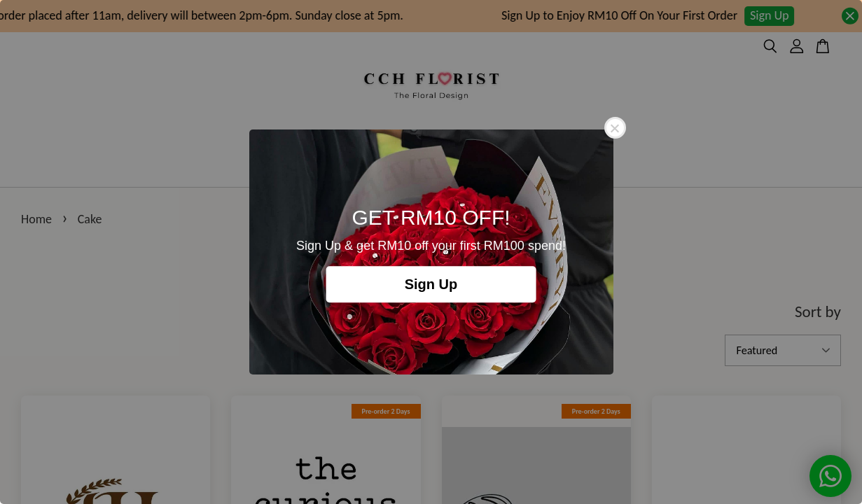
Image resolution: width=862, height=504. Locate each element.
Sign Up (431, 284)
